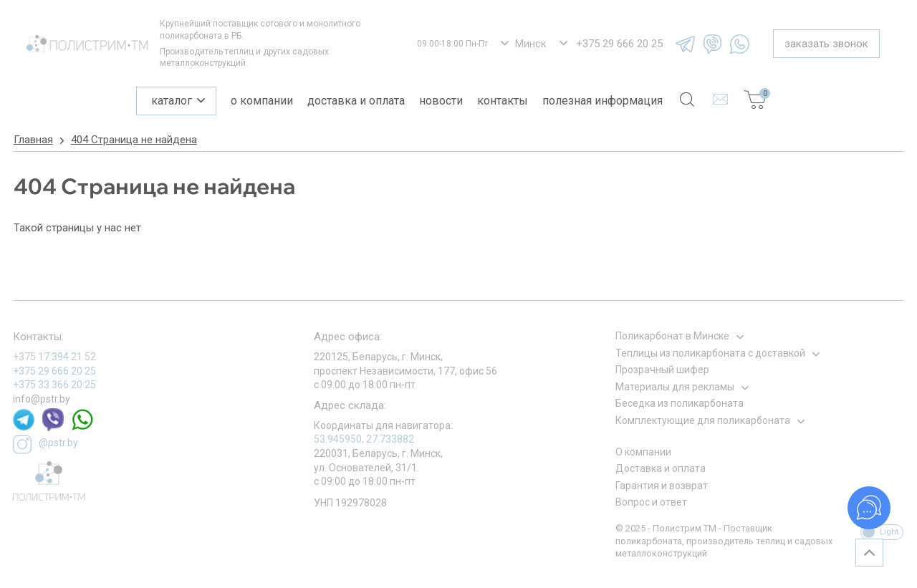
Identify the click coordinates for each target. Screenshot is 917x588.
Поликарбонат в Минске (672, 336)
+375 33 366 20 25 (54, 385)
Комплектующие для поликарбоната (703, 420)
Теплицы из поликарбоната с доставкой (710, 353)
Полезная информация (602, 101)
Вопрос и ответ (651, 502)
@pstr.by (45, 444)
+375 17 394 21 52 (54, 357)
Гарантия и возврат (662, 486)
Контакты (503, 101)
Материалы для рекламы (675, 387)
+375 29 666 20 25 (54, 371)
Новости (441, 101)
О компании (262, 101)
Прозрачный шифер (662, 370)
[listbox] (524, 44)
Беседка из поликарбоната (680, 403)
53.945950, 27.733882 (364, 439)
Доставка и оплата (356, 101)
